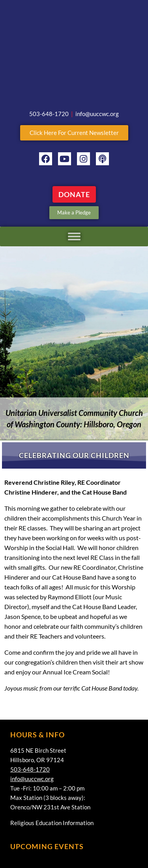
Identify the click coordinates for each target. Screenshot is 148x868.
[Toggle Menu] (74, 236)
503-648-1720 (30, 769)
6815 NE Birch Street (38, 750)
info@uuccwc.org (32, 779)
